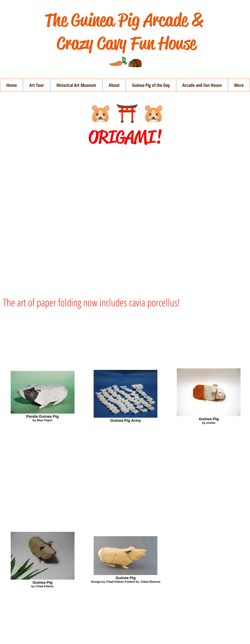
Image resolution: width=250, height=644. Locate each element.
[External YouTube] (125, 220)
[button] (114, 85)
